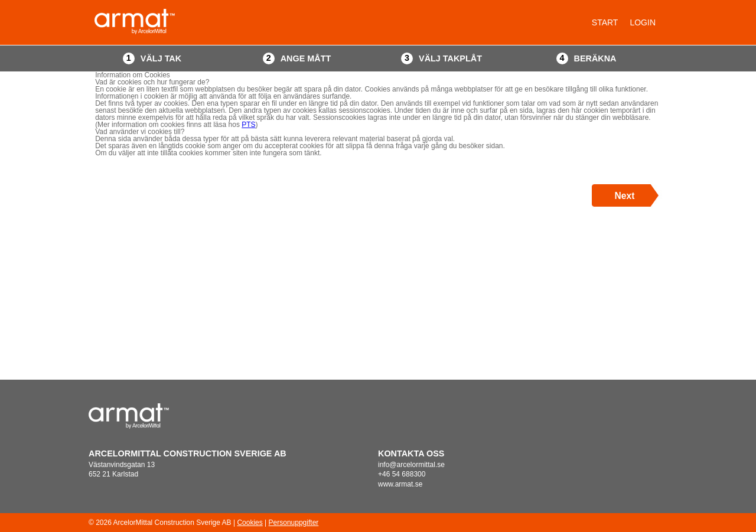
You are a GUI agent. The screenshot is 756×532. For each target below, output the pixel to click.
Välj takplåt (450, 58)
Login (643, 22)
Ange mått (306, 58)
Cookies (250, 523)
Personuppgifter (294, 523)
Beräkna (595, 58)
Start (605, 22)
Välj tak (161, 58)
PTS (248, 125)
